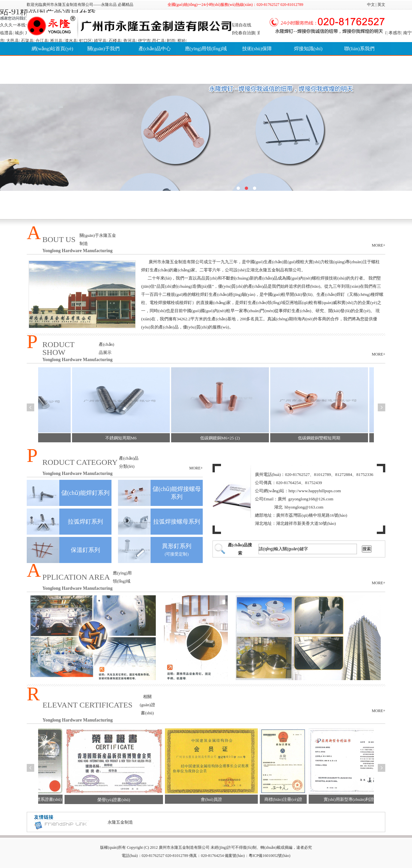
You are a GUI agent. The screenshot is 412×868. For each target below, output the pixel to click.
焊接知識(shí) (308, 49)
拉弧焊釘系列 (85, 522)
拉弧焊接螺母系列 (177, 522)
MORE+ (379, 245)
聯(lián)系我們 (359, 49)
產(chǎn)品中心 (155, 49)
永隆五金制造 (120, 822)
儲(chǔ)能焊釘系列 (85, 493)
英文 (381, 5)
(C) (146, 847)
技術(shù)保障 (257, 49)
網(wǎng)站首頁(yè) (52, 49)
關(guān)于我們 (103, 49)
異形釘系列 (177, 546)
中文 (371, 5)
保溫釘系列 (85, 550)
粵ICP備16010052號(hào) (270, 856)
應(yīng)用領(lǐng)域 (206, 49)
